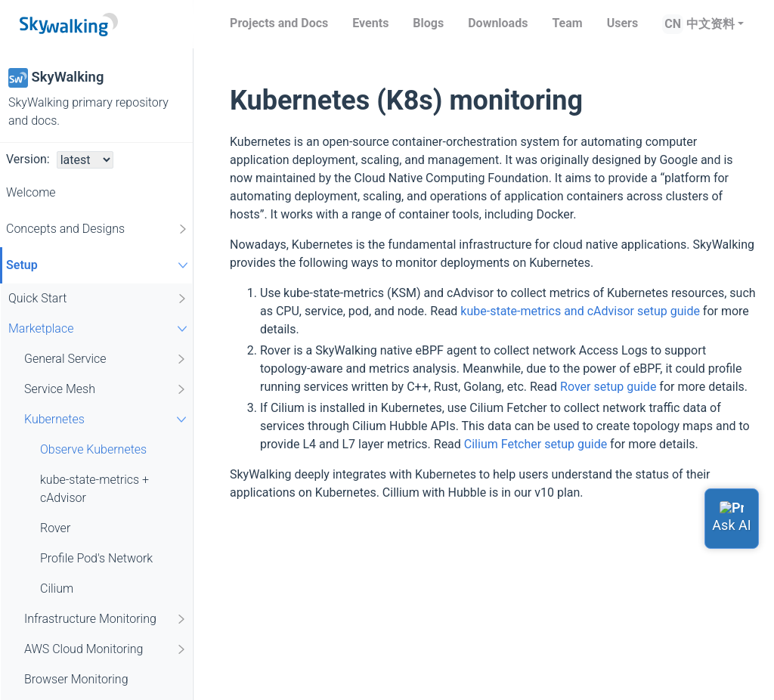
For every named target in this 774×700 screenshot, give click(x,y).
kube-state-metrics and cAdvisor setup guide (580, 311)
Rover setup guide (608, 387)
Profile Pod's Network (96, 558)
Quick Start (98, 299)
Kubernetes (107, 419)
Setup (99, 265)
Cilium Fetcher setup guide (536, 444)
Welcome (31, 192)
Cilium (57, 588)
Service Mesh (106, 389)
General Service (106, 359)
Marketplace (100, 328)
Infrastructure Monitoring (106, 619)
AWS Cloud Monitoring (106, 649)
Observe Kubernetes (93, 449)
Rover (55, 528)
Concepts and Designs (98, 229)
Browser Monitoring (76, 679)
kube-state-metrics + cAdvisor (94, 489)
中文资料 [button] (711, 24)
